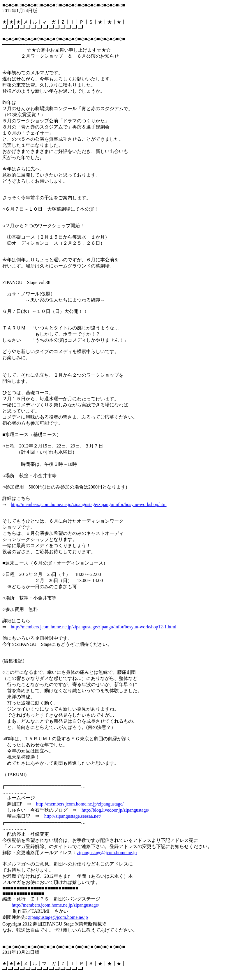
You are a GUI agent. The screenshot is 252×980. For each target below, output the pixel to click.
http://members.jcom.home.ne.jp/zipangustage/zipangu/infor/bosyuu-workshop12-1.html (94, 627)
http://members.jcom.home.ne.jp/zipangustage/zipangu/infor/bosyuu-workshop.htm (89, 504)
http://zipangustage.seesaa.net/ (73, 816)
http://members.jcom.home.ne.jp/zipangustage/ (80, 804)
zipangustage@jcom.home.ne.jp (107, 853)
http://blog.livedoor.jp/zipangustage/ (115, 810)
